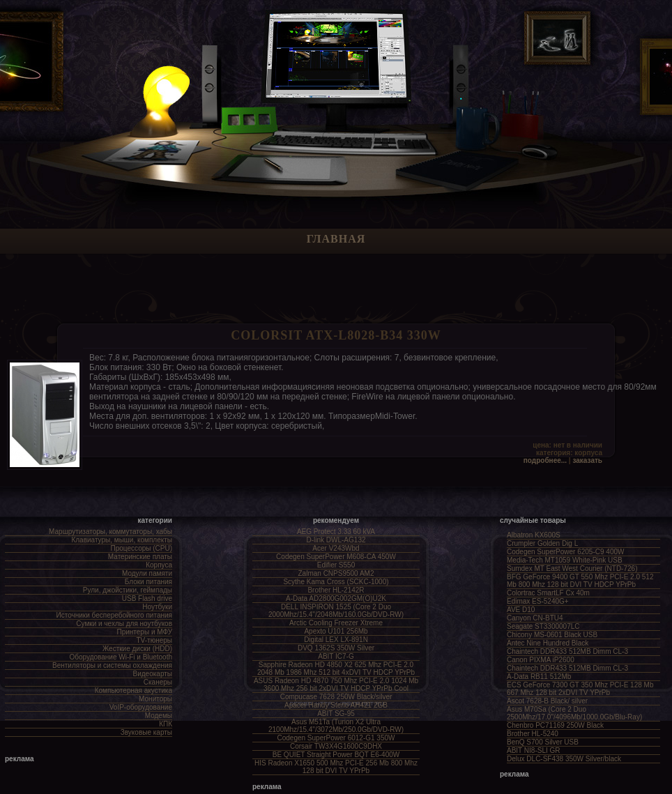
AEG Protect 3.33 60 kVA (336, 532)
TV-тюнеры (154, 640)
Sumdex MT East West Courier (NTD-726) (572, 568)
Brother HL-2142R (336, 590)
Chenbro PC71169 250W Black (555, 725)
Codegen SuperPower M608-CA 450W (336, 557)
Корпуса (159, 565)
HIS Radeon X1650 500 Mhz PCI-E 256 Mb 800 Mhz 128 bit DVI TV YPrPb (336, 767)
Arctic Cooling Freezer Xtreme (336, 623)
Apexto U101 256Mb (336, 631)
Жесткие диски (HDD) (137, 649)
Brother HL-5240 (533, 734)
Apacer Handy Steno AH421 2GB (336, 705)
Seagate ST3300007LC (543, 626)
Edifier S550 (336, 565)
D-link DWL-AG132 (336, 540)
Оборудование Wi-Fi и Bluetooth (121, 657)
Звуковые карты (146, 732)
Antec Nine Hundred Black (548, 643)
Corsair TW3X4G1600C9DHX (336, 746)
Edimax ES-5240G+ (538, 601)
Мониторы (155, 699)
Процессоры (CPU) (142, 548)
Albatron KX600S (534, 535)
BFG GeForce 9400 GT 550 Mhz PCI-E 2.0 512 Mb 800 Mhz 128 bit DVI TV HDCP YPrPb (580, 581)
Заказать (587, 460)
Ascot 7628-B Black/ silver (547, 701)
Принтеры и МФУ (144, 632)
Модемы (159, 716)
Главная (336, 239)
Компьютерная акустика (133, 690)
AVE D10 (521, 610)
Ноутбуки (157, 607)
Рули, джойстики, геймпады (128, 590)
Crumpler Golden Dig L (542, 543)
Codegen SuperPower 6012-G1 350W (336, 738)
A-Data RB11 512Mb (539, 677)
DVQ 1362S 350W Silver (336, 648)
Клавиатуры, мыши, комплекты (122, 540)
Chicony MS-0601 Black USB (552, 635)
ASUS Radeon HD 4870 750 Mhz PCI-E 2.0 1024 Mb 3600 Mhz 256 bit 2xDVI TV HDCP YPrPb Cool (336, 685)
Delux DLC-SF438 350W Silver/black (564, 759)
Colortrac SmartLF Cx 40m (548, 593)
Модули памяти (147, 573)
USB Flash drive (147, 598)
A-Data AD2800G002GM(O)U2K (336, 598)
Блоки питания (148, 582)
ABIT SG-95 (336, 713)
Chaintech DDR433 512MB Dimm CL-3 (567, 651)
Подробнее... (545, 460)
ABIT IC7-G (336, 656)
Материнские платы (140, 557)
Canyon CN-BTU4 (535, 618)
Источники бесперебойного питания (115, 615)
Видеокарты (153, 674)
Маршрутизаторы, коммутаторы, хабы (110, 532)
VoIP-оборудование (141, 707)
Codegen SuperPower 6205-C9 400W (565, 552)
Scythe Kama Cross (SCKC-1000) (336, 582)
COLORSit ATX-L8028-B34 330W (336, 335)
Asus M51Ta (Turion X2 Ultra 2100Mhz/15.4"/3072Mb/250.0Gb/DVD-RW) (336, 726)
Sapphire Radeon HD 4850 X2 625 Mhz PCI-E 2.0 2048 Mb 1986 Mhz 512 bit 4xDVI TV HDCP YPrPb (336, 669)
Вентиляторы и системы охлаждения (112, 665)
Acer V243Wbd (336, 548)
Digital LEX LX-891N (336, 640)
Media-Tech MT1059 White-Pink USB (565, 560)
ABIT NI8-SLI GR (534, 750)
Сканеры (158, 682)
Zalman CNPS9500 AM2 (336, 573)
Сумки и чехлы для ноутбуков (124, 624)
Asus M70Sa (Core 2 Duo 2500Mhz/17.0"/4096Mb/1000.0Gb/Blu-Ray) (574, 713)
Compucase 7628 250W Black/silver (336, 697)
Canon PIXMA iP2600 (541, 660)
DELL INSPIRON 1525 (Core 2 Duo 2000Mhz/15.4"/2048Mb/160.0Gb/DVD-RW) (336, 611)
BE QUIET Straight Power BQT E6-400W (336, 755)
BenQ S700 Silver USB (543, 742)
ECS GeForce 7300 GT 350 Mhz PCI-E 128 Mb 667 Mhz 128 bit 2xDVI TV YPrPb (580, 689)
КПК (166, 724)
